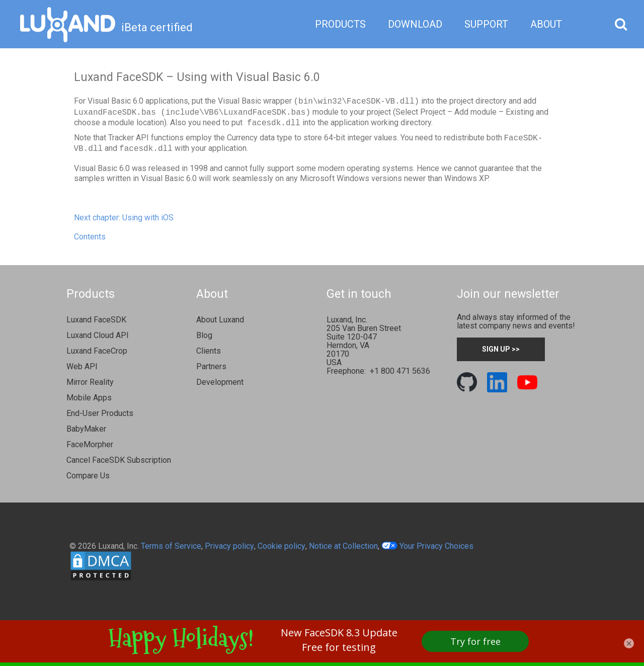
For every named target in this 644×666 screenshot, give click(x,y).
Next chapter (96, 218)
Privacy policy (229, 546)
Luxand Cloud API (98, 335)
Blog (204, 335)
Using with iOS (148, 218)
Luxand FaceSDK (96, 320)
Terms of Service (171, 546)
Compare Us (88, 476)
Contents (90, 237)
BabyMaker (86, 429)
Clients (209, 351)
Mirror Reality (90, 382)
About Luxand (220, 320)
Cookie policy (281, 546)
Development (220, 382)
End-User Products (100, 413)
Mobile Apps (89, 398)
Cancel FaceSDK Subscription (119, 460)
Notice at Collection (343, 546)
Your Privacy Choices (427, 546)
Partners (211, 366)
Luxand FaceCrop (97, 351)
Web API (82, 366)
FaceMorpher (90, 444)
